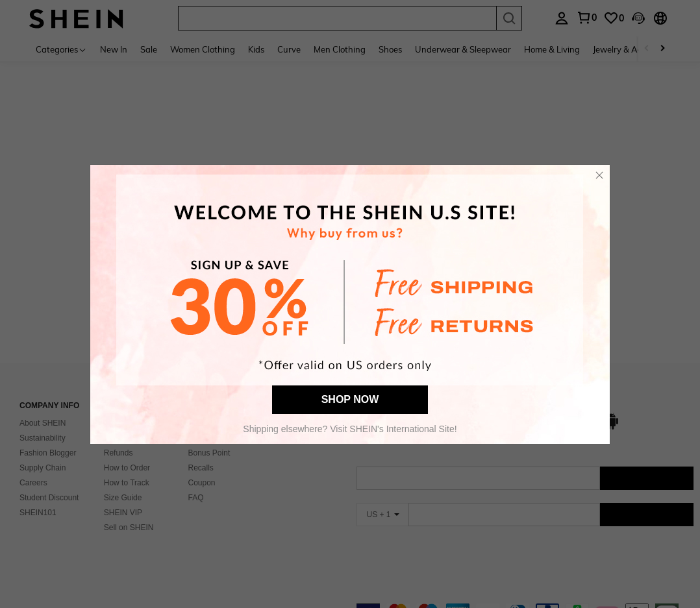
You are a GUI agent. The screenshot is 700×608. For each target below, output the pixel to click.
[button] (599, 175)
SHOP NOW (350, 399)
